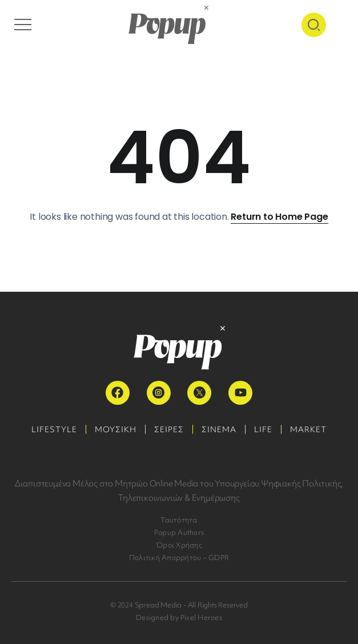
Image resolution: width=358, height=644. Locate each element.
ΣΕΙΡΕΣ (169, 429)
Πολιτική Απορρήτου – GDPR (179, 558)
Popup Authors (179, 532)
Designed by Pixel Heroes (179, 617)
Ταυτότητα (179, 520)
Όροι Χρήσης (179, 545)
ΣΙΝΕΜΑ (219, 429)
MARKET (308, 429)
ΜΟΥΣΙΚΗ (116, 429)
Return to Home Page (279, 217)
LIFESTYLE (54, 429)
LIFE (263, 429)
